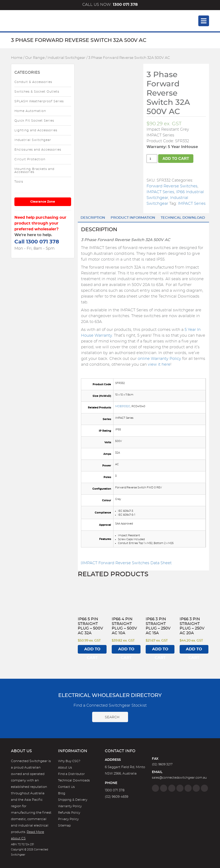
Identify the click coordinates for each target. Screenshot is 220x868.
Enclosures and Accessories (38, 150)
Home (17, 58)
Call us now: (110, 5)
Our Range (35, 58)
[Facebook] (155, 788)
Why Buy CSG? (69, 761)
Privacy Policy (68, 819)
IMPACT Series (160, 192)
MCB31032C (123, 406)
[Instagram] (164, 788)
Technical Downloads (74, 781)
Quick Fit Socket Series (34, 121)
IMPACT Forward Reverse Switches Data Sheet (126, 563)
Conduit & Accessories (33, 82)
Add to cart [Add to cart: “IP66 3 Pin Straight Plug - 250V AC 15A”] (160, 650)
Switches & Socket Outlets (37, 92)
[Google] (188, 788)
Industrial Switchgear (66, 58)
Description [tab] (93, 218)
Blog (62, 793)
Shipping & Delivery (73, 800)
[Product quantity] (152, 159)
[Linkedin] (180, 788)
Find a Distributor (71, 774)
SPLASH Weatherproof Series (39, 101)
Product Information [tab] (133, 218)
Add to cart (176, 159)
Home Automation (30, 111)
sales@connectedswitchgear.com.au (179, 778)
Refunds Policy (69, 813)
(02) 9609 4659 (117, 797)
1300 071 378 (115, 790)
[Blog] (204, 788)
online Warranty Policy (159, 359)
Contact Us (66, 787)
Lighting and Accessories (36, 130)
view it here (159, 365)
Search (110, 717)
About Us (65, 768)
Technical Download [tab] (183, 218)
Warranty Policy (70, 806)
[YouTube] (196, 788)
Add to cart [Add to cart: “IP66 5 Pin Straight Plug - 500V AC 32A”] (92, 650)
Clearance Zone (43, 202)
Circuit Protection (30, 159)
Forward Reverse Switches (172, 186)
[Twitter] (172, 788)
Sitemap (64, 826)
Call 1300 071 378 (37, 242)
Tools (19, 182)
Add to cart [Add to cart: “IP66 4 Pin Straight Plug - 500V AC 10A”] (126, 650)
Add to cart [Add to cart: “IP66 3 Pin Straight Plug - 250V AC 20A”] (194, 650)
